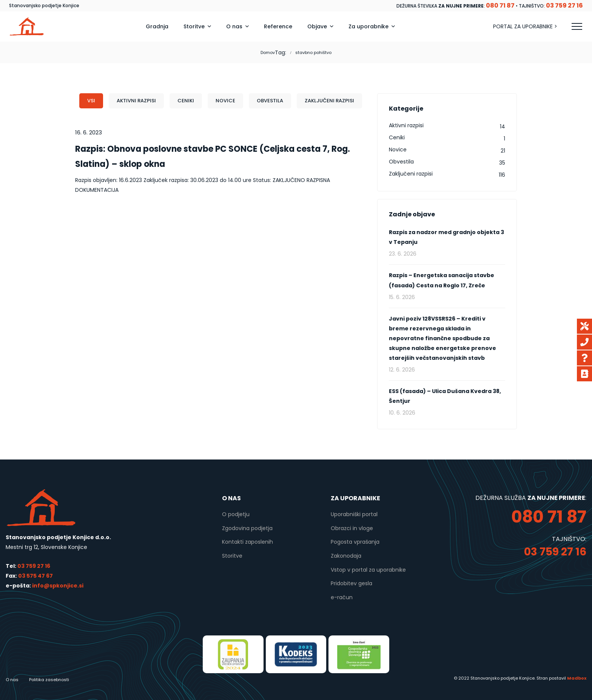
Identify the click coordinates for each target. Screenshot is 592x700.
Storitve (232, 556)
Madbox (577, 678)
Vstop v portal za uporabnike (368, 570)
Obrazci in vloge (352, 528)
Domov (268, 52)
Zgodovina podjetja (247, 528)
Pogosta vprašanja (355, 542)
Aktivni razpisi (136, 101)
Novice (225, 101)
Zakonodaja (346, 556)
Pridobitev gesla (351, 583)
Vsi (91, 101)
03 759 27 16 (34, 566)
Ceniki (186, 101)
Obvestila (270, 101)
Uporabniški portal (354, 514)
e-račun (342, 597)
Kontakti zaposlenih (247, 542)
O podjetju (236, 514)
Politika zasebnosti (49, 680)
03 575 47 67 (35, 576)
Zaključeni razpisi (329, 101)
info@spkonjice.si (57, 586)
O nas (12, 680)
